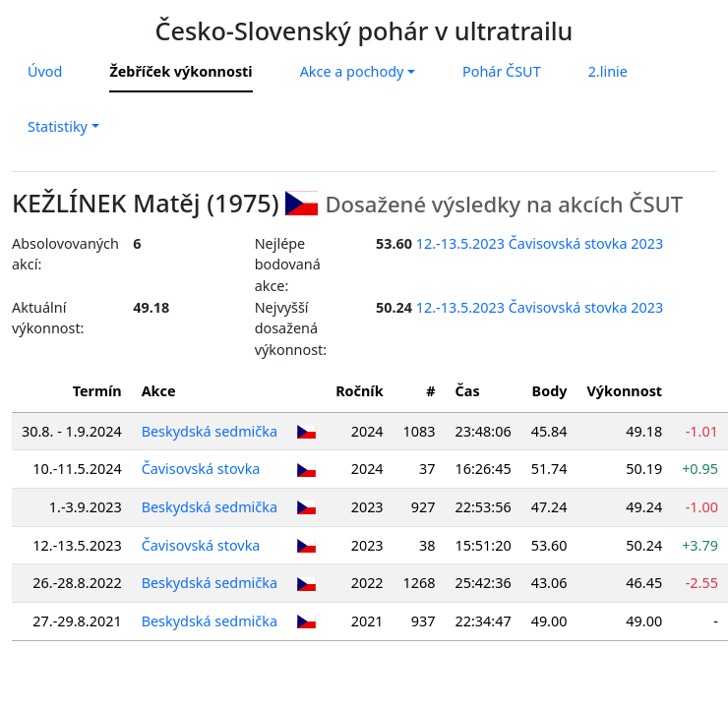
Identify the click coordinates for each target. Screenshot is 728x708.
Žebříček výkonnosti (181, 71)
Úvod (45, 71)
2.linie (608, 71)
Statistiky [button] (58, 126)
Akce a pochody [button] (352, 71)
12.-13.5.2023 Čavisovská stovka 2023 (540, 243)
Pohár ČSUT (502, 71)
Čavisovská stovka (201, 469)
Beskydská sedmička (210, 431)
